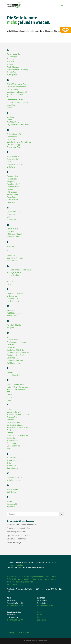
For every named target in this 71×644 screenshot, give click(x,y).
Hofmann (10, 232)
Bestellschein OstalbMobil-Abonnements (22, 525)
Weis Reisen (11, 492)
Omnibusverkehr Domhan (16, 342)
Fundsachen (12, 203)
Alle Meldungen (13, 67)
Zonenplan (11, 507)
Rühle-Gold (11, 398)
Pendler (10, 373)
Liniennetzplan (13, 299)
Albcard (10, 65)
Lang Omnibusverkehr (15, 294)
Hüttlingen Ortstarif (14, 234)
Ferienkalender (13, 195)
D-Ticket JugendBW (14, 134)
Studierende (12, 443)
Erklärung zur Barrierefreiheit (18, 633)
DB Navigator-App (14, 145)
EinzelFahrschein (13, 159)
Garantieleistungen (14, 212)
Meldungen (11, 311)
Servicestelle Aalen (14, 423)
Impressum (11, 246)
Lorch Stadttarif (13, 301)
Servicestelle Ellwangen (16, 425)
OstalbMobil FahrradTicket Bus (18, 353)
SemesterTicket (13, 417)
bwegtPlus (11, 105)
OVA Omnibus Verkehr (15, 361)
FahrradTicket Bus (14, 189)
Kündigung (11, 284)
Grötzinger (11, 214)
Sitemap (10, 433)
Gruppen (10, 217)
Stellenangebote (13, 441)
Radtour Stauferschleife (16, 385)
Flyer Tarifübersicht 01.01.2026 (19, 536)
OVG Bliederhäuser (14, 363)
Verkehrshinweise (14, 480)
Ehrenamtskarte (13, 157)
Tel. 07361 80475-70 (15, 606)
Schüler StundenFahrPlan (16, 539)
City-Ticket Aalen (13, 122)
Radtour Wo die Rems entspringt (19, 387)
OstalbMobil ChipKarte (15, 350)
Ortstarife (11, 345)
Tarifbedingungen (14, 461)
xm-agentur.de (44, 641)
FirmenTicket (12, 197)
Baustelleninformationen (16, 87)
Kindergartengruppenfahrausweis (20, 270)
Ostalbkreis (11, 348)
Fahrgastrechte (13, 179)
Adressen (10, 59)
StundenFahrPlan (13, 446)
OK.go (9, 337)
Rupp (9, 400)
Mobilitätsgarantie (14, 313)
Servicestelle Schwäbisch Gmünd (19, 428)
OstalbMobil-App (13, 358)
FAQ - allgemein (13, 192)
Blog (9, 97)
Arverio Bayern (13, 72)
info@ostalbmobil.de (15, 565)
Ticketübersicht (13, 468)
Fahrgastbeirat (12, 176)
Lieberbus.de (12, 296)
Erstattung (11, 167)
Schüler (10, 410)
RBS (8, 392)
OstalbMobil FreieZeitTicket (17, 355)
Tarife (9, 463)
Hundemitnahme (13, 237)
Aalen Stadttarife (13, 54)
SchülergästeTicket (14, 412)
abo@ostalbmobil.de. (29, 582)
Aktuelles (11, 62)
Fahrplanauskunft (14, 184)
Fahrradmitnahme (14, 187)
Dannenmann (12, 137)
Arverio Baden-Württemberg (18, 70)
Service (40, 615)
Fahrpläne (11, 182)
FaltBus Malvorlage (14, 543)
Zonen (9, 502)
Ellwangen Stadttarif (15, 165)
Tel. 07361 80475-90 (15, 620)
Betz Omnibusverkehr (15, 95)
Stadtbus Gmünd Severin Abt (18, 436)
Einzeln (10, 162)
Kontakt (10, 282)
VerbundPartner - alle (15, 478)
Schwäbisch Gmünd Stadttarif (18, 415)
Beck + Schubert (13, 90)
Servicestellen (12, 430)
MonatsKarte (12, 316)
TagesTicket (11, 458)
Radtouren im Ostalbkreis (16, 390)
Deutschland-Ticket (14, 147)
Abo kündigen (12, 57)
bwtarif (10, 108)
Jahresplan (11, 255)
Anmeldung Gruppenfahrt (17, 532)
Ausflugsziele (12, 75)
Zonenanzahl (12, 504)
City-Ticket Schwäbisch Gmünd (18, 125)
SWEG (9, 449)
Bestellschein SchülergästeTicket (19, 528)
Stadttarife (11, 438)
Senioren (10, 420)
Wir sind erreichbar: (14, 585)
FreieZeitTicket (12, 200)
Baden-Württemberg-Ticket (17, 84)
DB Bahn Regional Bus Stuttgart (19, 142)
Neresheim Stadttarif (15, 325)
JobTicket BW (12, 261)
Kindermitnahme (13, 275)
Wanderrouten (12, 490)
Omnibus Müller (13, 340)
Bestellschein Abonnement (17, 92)
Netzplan (10, 328)
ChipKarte (11, 117)
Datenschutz (12, 140)
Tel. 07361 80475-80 (45, 606)
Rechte (10, 395)
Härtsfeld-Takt (12, 229)
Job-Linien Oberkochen (16, 258)
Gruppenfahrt (12, 220)
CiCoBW (10, 120)
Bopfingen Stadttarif (15, 100)
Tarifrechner (12, 466)
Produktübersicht (14, 375)
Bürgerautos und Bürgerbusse (18, 103)
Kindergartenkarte (14, 273)
